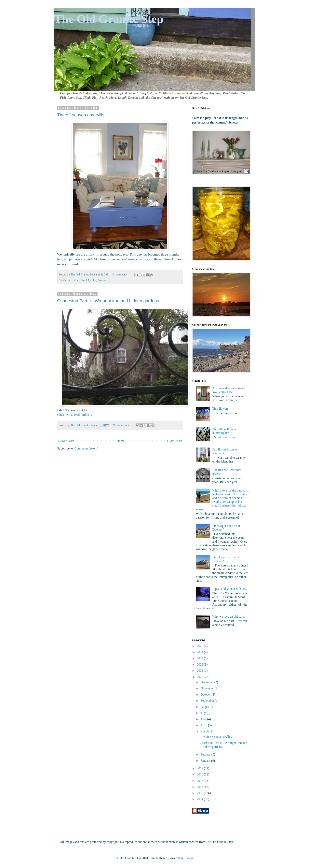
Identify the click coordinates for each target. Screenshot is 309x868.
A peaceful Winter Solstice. (229, 589)
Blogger (189, 858)
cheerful (84, 280)
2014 (200, 799)
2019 (200, 768)
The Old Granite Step (109, 19)
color (93, 280)
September (208, 701)
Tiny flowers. (221, 409)
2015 (200, 793)
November (208, 688)
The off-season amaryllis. (81, 115)
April (204, 725)
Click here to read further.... (75, 415)
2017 (200, 781)
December (208, 682)
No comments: (120, 274)
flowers (102, 280)
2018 (200, 774)
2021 (200, 671)
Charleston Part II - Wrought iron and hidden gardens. (109, 301)
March (205, 731)
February (207, 754)
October (206, 694)
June (204, 719)
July (204, 713)
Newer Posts (66, 441)
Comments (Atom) (86, 448)
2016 (200, 787)
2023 (200, 658)
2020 (200, 677)
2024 (200, 652)
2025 (200, 646)
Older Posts (175, 441)
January (206, 761)
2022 (200, 664)
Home (121, 441)
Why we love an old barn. (228, 617)
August (206, 707)
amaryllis (92, 254)
